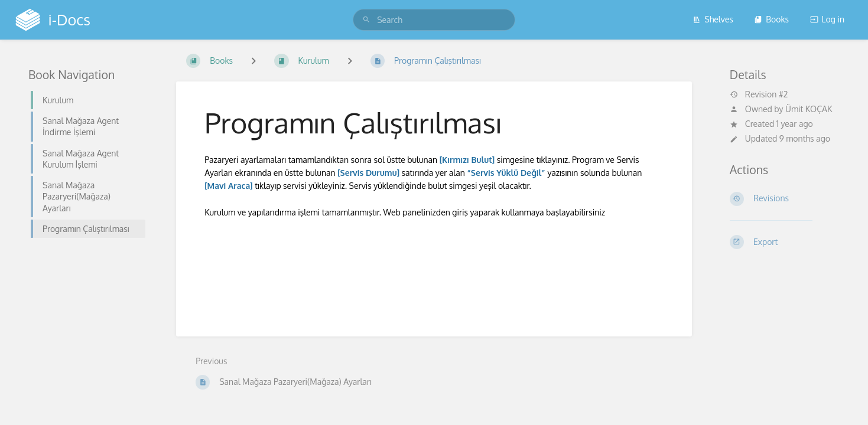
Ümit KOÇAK (809, 109)
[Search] (366, 20)
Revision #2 (759, 94)
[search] (434, 20)
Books (771, 19)
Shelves (713, 19)
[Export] (785, 242)
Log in (827, 19)
